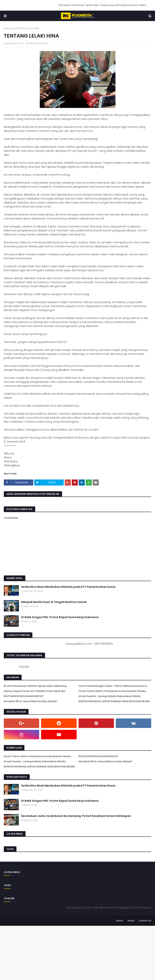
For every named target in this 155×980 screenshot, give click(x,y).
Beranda (9, 28)
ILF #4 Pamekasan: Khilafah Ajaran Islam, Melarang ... (36, 686)
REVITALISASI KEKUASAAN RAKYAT (24, 696)
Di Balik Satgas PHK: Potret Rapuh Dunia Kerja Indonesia (60, 617)
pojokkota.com (15, 43)
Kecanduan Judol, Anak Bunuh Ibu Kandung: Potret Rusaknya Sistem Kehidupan (76, 816)
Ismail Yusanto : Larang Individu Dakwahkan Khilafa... (110, 696)
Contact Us (145, 921)
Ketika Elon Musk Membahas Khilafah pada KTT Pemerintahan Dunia (68, 587)
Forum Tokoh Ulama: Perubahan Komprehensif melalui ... (113, 691)
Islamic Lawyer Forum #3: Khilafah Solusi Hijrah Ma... (35, 691)
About (131, 921)
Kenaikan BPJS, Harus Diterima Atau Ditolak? (31, 701)
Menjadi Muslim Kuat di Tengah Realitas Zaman (54, 602)
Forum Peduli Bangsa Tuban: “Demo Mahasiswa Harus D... (114, 686)
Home (119, 921)
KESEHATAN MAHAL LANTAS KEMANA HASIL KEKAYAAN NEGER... (115, 701)
